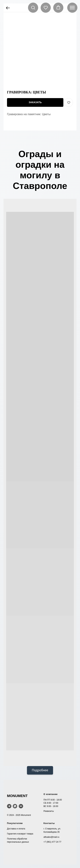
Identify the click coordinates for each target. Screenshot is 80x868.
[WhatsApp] (15, 806)
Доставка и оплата (16, 829)
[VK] (21, 806)
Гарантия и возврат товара (20, 834)
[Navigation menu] (72, 8)
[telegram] (9, 806)
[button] (33, 7)
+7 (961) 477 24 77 (53, 842)
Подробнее (40, 770)
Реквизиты (49, 811)
